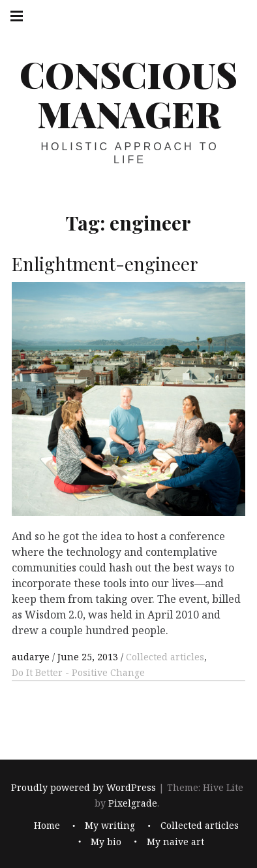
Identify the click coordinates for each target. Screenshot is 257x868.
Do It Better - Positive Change (78, 672)
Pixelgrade (133, 803)
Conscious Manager (128, 94)
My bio (106, 841)
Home (47, 825)
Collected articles (165, 657)
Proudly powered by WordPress (83, 787)
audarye (32, 657)
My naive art (175, 841)
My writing (110, 825)
